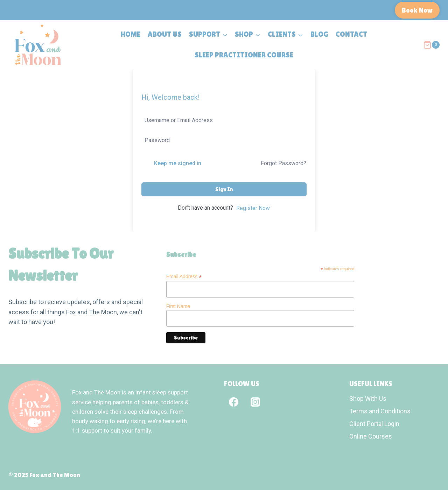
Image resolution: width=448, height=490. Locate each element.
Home (131, 34)
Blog (319, 34)
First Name (178, 306)
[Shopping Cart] (431, 45)
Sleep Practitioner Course (244, 55)
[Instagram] (255, 402)
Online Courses (371, 436)
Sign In (224, 189)
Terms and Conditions (380, 411)
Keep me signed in (178, 163)
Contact (351, 34)
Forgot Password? (283, 163)
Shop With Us (368, 398)
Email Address (184, 277)
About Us (165, 34)
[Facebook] (233, 402)
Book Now (417, 10)
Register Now (253, 208)
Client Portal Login (374, 424)
